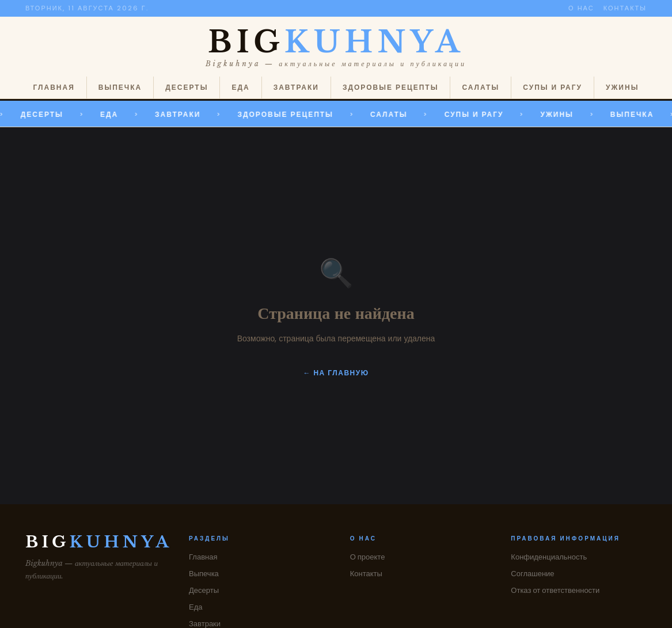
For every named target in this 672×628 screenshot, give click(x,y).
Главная (54, 87)
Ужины (622, 87)
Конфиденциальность (549, 557)
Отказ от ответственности (555, 590)
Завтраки (296, 87)
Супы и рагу (553, 87)
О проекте (368, 557)
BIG (336, 42)
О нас (581, 8)
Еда (240, 87)
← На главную (336, 373)
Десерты (187, 87)
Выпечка (120, 87)
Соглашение (532, 574)
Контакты (625, 8)
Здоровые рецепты (390, 87)
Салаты (481, 87)
